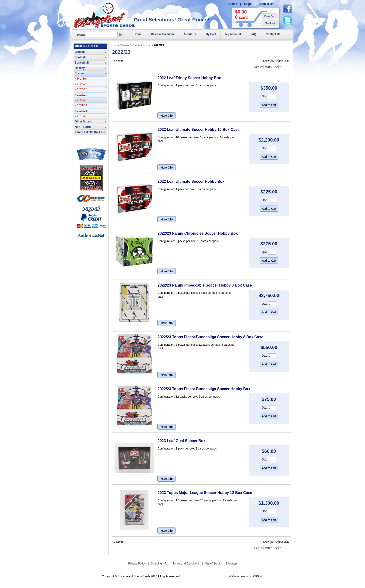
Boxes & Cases (131, 45)
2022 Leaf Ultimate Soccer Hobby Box (191, 181)
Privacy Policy (137, 564)
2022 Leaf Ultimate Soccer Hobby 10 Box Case (199, 130)
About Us (190, 34)
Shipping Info (159, 564)
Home (233, 4)
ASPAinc (258, 576)
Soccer (147, 45)
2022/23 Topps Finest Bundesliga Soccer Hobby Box (204, 389)
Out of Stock (213, 564)
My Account (233, 34)
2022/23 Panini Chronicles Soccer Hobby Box (198, 233)
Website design (238, 576)
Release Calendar (162, 34)
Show (266, 61)
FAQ (253, 34)
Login (248, 4)
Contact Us (266, 4)
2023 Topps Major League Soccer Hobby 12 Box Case (205, 493)
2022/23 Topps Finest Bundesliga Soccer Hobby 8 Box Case (210, 337)
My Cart (211, 34)
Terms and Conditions (186, 564)
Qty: (264, 96)
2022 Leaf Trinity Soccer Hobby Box (189, 78)
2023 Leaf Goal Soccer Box (181, 441)
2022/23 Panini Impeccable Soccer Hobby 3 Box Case (205, 285)
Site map (231, 564)
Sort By (259, 67)
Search (81, 35)
